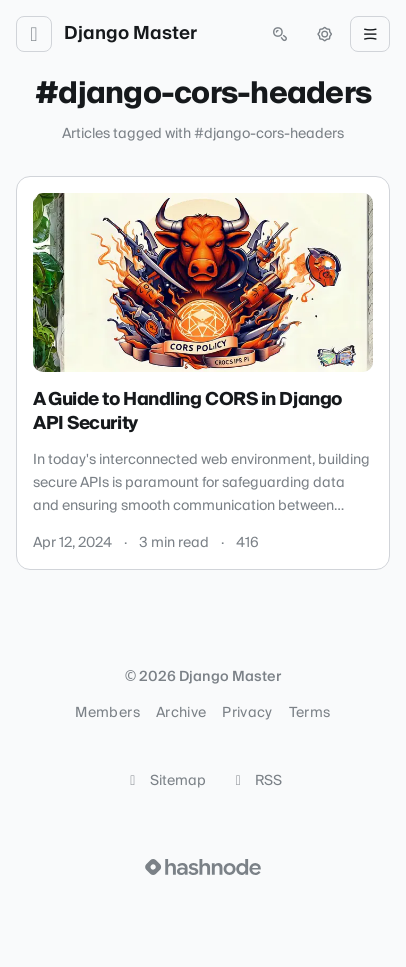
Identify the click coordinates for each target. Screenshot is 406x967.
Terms (310, 713)
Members (107, 713)
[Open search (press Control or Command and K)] (280, 34)
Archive (181, 713)
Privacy (247, 713)
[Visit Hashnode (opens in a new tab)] (203, 867)
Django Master (130, 34)
